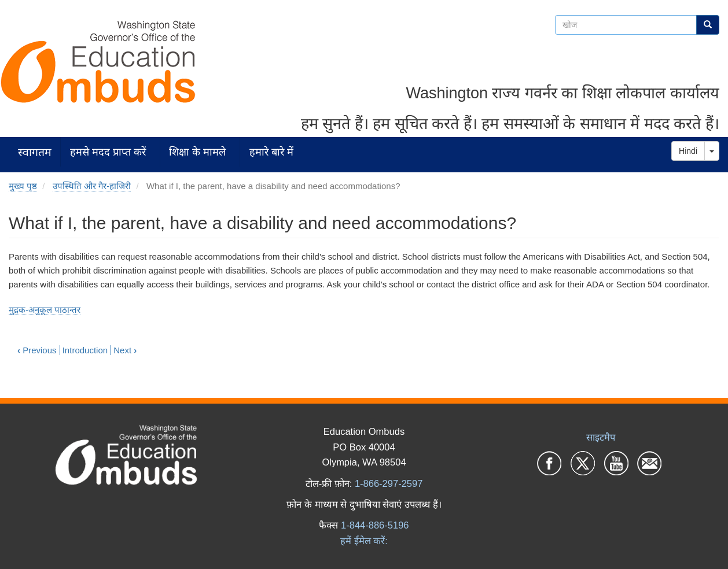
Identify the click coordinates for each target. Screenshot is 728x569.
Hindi (688, 151)
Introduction (85, 350)
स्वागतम (35, 152)
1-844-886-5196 (375, 525)
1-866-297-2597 (389, 483)
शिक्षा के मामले (197, 152)
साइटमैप (601, 437)
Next (125, 350)
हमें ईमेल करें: (364, 541)
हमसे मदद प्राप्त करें (108, 152)
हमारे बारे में (271, 152)
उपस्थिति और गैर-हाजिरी (92, 186)
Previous (37, 350)
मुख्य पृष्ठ (23, 186)
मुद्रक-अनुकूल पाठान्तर (45, 310)
